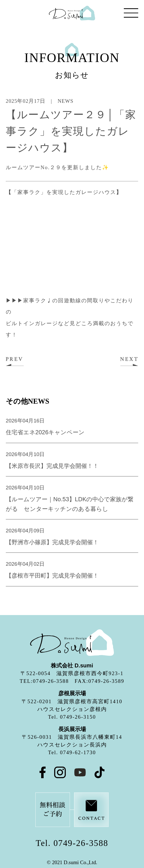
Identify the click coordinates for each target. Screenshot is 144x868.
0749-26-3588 (81, 843)
